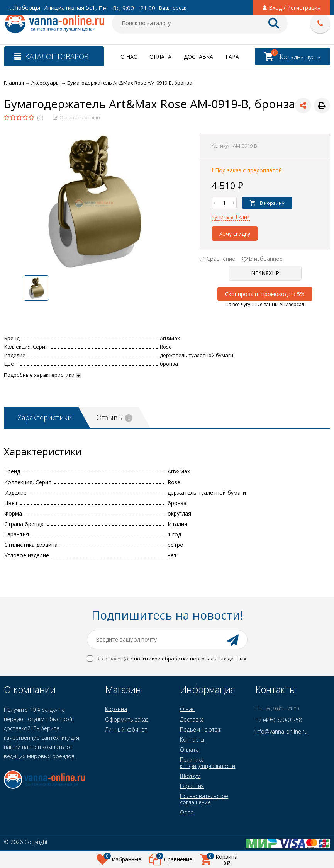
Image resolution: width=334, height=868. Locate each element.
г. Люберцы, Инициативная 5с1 (52, 8)
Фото (187, 812)
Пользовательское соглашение (204, 799)
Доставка (198, 57)
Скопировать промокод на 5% (265, 294)
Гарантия (192, 786)
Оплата (160, 57)
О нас (129, 57)
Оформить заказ (127, 719)
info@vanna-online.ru (281, 731)
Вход (275, 8)
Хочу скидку (235, 234)
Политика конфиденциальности (208, 763)
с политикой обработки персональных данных (188, 659)
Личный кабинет (126, 729)
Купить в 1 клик (231, 217)
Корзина (116, 709)
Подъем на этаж (201, 729)
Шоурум (190, 776)
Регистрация (304, 8)
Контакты (192, 740)
